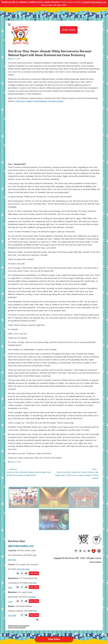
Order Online (54, 639)
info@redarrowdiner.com (21, 546)
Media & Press (16, 462)
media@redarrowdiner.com (94, 2)
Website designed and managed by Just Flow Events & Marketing (19, 627)
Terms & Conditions (95, 562)
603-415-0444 (23, 569)
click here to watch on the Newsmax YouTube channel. (40, 101)
